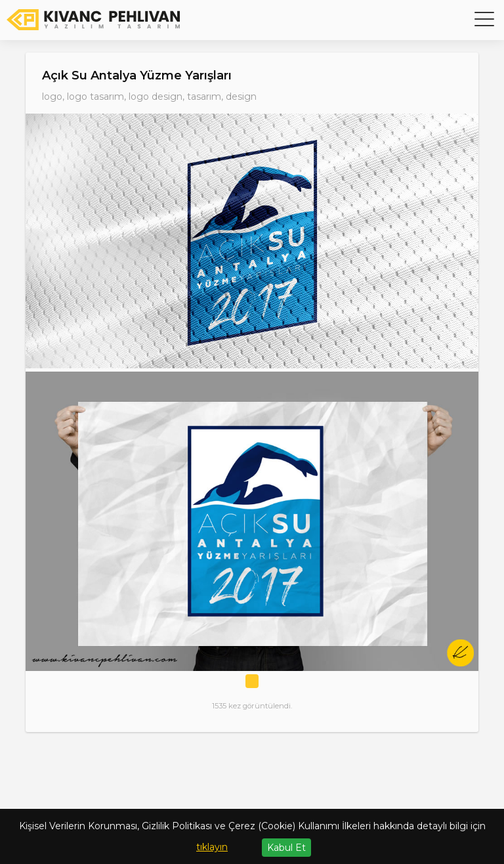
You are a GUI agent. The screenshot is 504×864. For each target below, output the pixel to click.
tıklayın (212, 847)
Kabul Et (286, 848)
